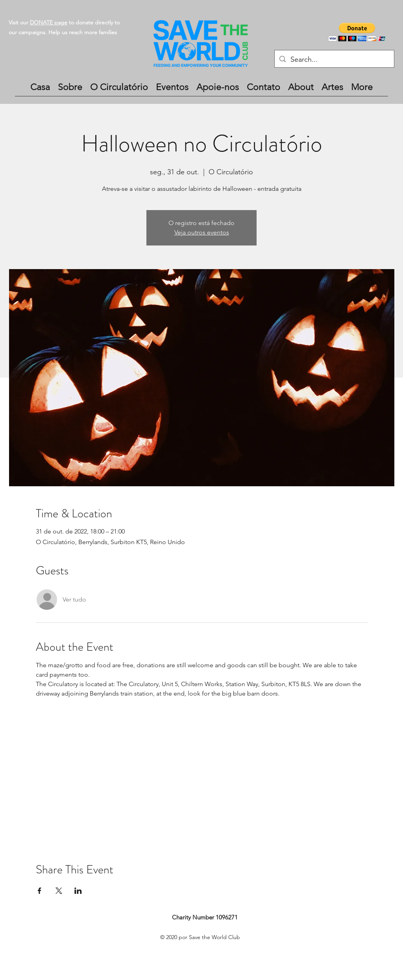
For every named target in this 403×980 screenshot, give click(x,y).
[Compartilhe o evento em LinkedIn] (78, 891)
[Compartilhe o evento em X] (59, 891)
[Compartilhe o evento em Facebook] (40, 891)
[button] (357, 32)
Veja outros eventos (202, 232)
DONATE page (49, 22)
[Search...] (334, 60)
